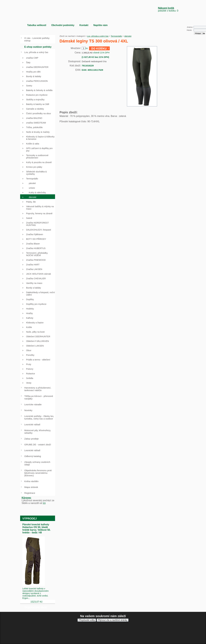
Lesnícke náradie (33, 404)
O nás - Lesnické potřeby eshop (37, 39)
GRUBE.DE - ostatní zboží (38, 445)
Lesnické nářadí (32, 424)
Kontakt (84, 25)
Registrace (30, 493)
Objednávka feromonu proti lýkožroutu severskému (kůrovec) (38, 473)
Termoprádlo (116, 36)
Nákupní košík (166, 8)
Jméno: (190, 27)
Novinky (28, 410)
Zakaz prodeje (31, 439)
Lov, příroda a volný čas (98, 36)
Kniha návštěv (31, 481)
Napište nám (100, 25)
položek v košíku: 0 (168, 9)
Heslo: (189, 30)
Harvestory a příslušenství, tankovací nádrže (38, 389)
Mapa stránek (31, 487)
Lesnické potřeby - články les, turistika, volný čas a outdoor (39, 417)
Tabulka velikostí (37, 25)
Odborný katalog (33, 456)
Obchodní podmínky (63, 25)
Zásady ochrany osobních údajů (37, 463)
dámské (128, 36)
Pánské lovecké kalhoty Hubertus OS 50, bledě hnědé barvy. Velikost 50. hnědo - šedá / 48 (36, 529)
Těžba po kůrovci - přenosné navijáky (39, 397)
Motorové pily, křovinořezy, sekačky (38, 432)
